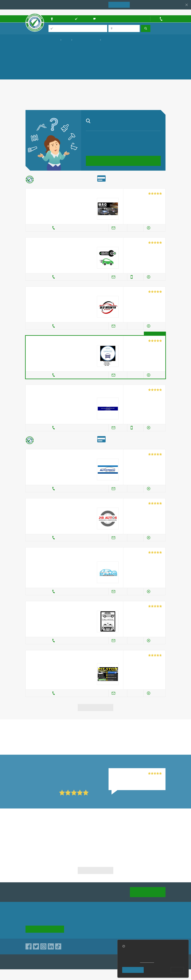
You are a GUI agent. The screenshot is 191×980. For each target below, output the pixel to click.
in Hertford (48, 739)
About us (74, 919)
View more (96, 707)
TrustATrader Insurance (91, 962)
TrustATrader (62, 962)
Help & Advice (76, 924)
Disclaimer (149, 924)
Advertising (124, 919)
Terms (97, 929)
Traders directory (103, 924)
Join (119, 5)
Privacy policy (151, 919)
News (72, 929)
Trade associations (104, 919)
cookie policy (147, 962)
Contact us (124, 924)
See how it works (45, 929)
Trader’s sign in (158, 12)
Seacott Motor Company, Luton (129, 773)
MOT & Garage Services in (48, 829)
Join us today (148, 892)
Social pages (125, 929)
